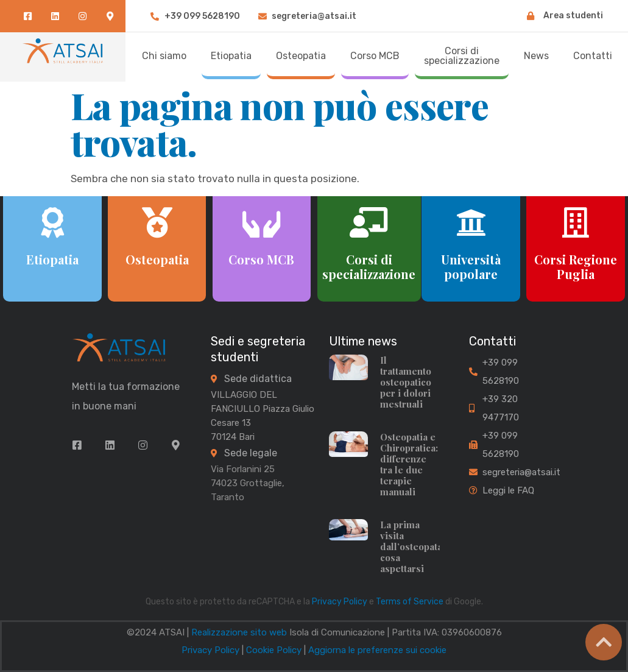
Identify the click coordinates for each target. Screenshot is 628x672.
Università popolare (471, 267)
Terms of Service (410, 602)
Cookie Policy (274, 650)
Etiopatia (52, 259)
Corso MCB (262, 259)
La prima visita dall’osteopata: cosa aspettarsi (412, 547)
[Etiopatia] (52, 222)
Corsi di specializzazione (369, 267)
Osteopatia (157, 259)
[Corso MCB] (262, 222)
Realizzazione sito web (239, 632)
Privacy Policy (340, 602)
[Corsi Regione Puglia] (576, 222)
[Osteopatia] (157, 222)
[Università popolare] (471, 222)
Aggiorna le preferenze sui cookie (377, 650)
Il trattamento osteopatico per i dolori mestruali (406, 382)
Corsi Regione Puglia (576, 267)
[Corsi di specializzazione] (369, 222)
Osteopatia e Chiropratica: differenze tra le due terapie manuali (409, 465)
